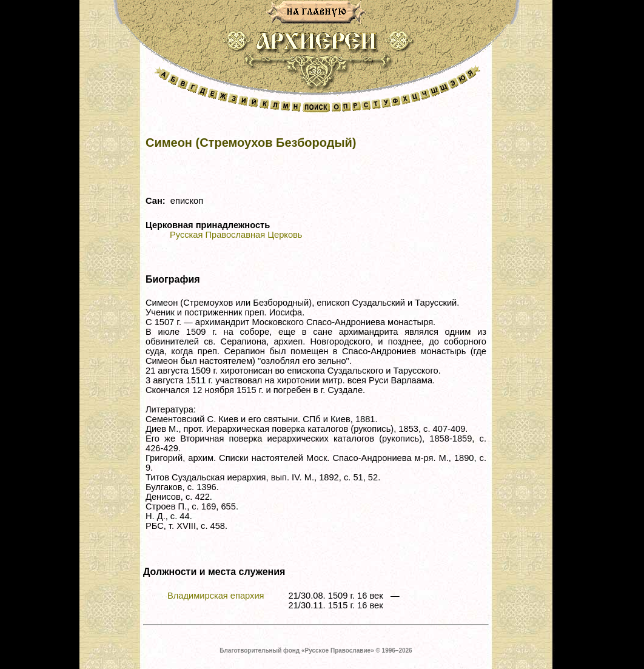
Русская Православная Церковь (236, 235)
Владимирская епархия (216, 596)
